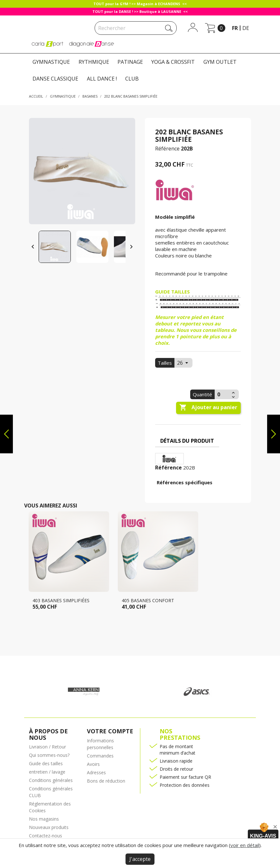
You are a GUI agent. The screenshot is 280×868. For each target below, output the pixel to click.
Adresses (96, 772)
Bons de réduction (106, 781)
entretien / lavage (47, 772)
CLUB (132, 79)
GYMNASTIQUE (51, 62)
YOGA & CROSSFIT (173, 62)
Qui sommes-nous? (49, 755)
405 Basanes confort (148, 600)
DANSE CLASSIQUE (55, 79)
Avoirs (93, 764)
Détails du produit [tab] (187, 441)
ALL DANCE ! (102, 79)
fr (235, 28)
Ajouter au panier (208, 408)
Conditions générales (51, 780)
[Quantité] (222, 394)
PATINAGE (130, 62)
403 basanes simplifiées (61, 600)
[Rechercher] (136, 28)
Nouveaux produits (49, 827)
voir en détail (245, 845)
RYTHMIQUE (94, 62)
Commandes (100, 756)
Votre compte (110, 731)
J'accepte (140, 859)
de (246, 28)
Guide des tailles (46, 763)
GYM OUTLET (220, 62)
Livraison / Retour (47, 747)
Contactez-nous (46, 836)
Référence (167, 149)
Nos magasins (44, 819)
